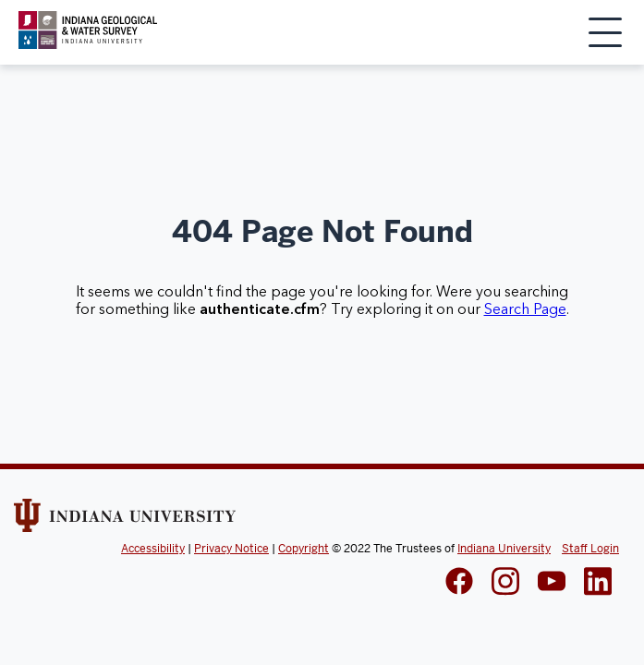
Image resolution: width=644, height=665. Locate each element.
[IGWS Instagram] (505, 583)
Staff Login (590, 549)
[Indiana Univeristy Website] (125, 522)
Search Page (525, 309)
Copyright (304, 549)
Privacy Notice (231, 549)
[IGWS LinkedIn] (552, 583)
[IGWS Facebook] (459, 583)
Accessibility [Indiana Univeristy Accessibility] (153, 549)
